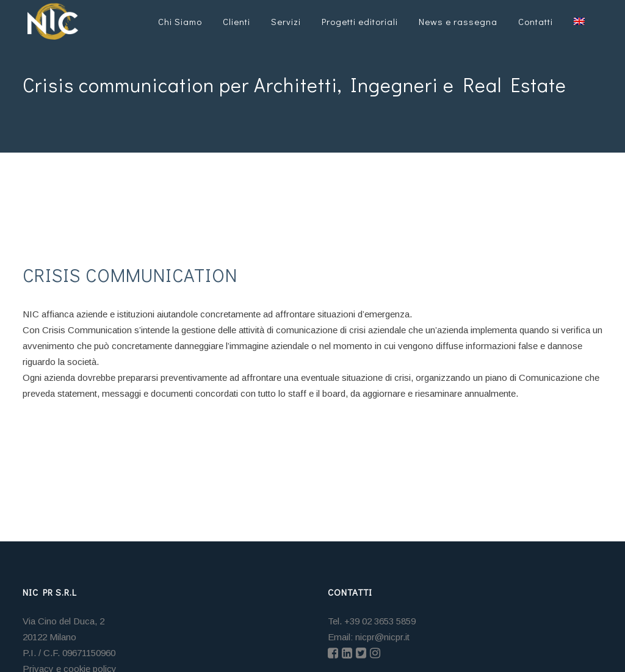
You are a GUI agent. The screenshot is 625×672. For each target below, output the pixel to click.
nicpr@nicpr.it (382, 637)
